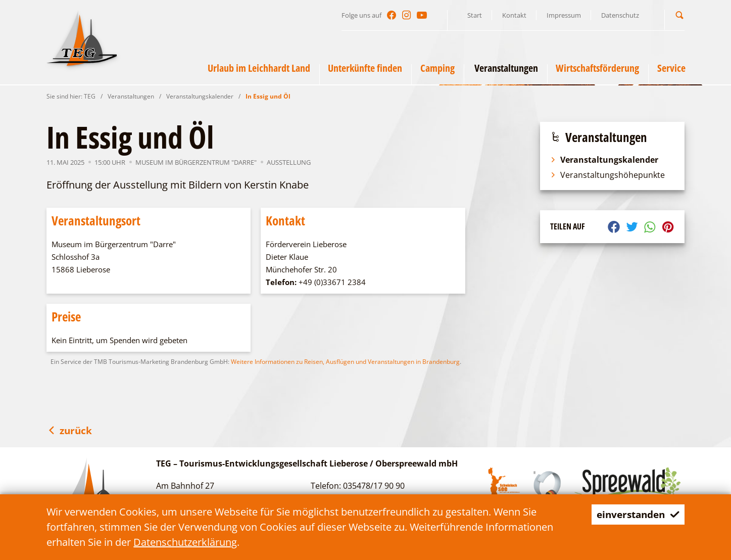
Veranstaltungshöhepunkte (607, 175)
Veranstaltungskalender (200, 96)
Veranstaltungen (131, 96)
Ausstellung (289, 162)
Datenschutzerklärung (185, 542)
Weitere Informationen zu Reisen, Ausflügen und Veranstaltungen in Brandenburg (345, 362)
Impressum (564, 15)
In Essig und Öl (268, 96)
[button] (679, 15)
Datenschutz (620, 15)
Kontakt (514, 15)
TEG (90, 96)
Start (475, 15)
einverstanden (635, 514)
